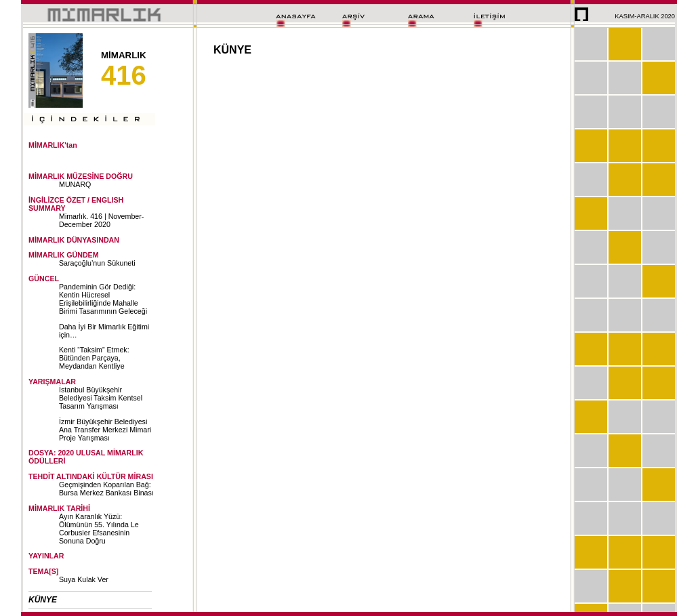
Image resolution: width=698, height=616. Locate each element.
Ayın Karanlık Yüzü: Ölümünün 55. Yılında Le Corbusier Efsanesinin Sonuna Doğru (99, 529)
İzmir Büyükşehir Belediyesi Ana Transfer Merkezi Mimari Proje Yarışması (105, 430)
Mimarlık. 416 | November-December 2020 (101, 220)
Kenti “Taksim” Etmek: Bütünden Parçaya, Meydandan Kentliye (94, 358)
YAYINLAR (46, 556)
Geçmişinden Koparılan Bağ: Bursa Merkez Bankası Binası (106, 489)
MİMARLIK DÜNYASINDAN (74, 240)
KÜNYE (43, 600)
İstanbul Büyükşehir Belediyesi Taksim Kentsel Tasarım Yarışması (101, 398)
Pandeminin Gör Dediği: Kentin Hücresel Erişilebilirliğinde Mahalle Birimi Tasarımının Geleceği (103, 299)
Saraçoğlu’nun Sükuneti (97, 263)
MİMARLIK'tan (53, 145)
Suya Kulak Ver (84, 579)
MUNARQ (75, 184)
